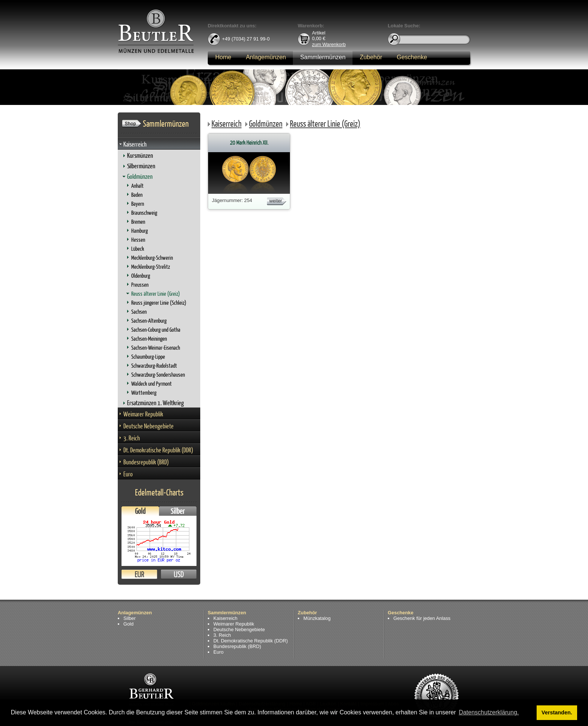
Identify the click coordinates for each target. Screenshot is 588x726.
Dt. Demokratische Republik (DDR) (158, 450)
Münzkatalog (317, 618)
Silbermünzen (141, 166)
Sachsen (139, 312)
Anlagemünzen (266, 57)
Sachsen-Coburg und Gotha (156, 330)
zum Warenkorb (329, 44)
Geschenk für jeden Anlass (422, 618)
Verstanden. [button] (557, 713)
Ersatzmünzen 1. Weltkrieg (155, 403)
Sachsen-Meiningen (149, 339)
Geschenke (412, 57)
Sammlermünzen (323, 57)
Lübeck (138, 249)
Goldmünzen (140, 176)
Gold (140, 511)
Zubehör (371, 57)
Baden (137, 195)
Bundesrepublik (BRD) (146, 462)
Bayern (138, 204)
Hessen (138, 240)
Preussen (140, 285)
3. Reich (132, 438)
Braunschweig (144, 213)
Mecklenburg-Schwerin (152, 258)
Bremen (138, 222)
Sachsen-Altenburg (149, 321)
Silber (178, 511)
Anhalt (137, 186)
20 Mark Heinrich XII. (249, 143)
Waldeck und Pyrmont (151, 384)
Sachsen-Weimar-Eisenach (156, 348)
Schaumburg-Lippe (148, 357)
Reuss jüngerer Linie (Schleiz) (159, 303)
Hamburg (139, 231)
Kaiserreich (135, 144)
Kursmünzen (140, 155)
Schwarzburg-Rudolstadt (154, 366)
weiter (276, 201)
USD (179, 574)
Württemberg (144, 393)
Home (223, 57)
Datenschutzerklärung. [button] (489, 712)
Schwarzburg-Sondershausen (158, 375)
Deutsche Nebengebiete (148, 426)
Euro (128, 474)
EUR (139, 574)
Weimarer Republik (143, 414)
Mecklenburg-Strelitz (151, 267)
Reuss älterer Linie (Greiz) (156, 294)
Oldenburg (141, 276)
